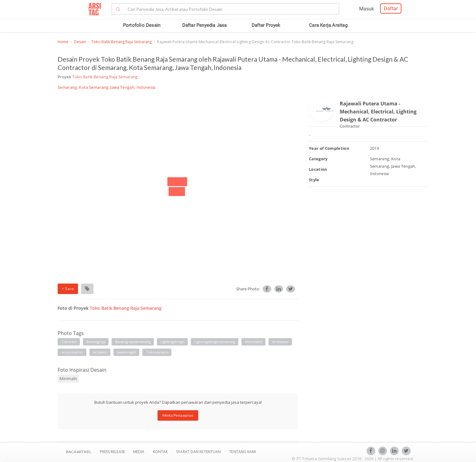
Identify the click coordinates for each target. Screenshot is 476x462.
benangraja (96, 342)
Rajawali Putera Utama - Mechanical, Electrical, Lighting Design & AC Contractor (378, 111)
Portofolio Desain (142, 25)
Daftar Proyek (266, 25)
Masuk (367, 9)
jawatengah (127, 352)
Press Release (112, 452)
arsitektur (281, 342)
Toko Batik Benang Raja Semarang (121, 42)
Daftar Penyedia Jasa (205, 25)
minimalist (254, 342)
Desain (80, 42)
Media (139, 452)
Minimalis (68, 378)
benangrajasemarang (133, 342)
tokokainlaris (157, 352)
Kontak (161, 452)
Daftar (391, 8)
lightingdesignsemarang (215, 342)
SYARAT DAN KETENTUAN (199, 452)
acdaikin (100, 352)
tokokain (69, 342)
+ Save (68, 289)
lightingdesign (173, 342)
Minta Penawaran (178, 415)
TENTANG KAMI (242, 452)
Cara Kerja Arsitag (328, 25)
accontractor (72, 352)
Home (63, 42)
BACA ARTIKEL (79, 452)
